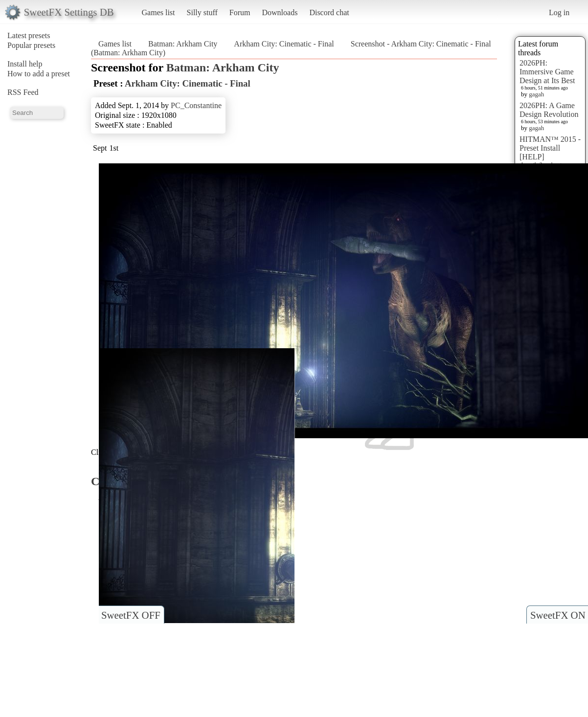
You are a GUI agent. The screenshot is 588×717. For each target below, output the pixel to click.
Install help (25, 64)
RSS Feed (23, 92)
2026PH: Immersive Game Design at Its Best (547, 72)
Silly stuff (202, 12)
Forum (240, 12)
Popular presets (31, 45)
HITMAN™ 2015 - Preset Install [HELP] (550, 148)
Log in (559, 12)
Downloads (280, 12)
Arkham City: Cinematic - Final (284, 44)
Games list (158, 12)
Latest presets (29, 35)
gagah (536, 94)
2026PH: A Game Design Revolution (549, 110)
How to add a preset (39, 74)
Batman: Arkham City (183, 44)
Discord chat (329, 12)
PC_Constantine (196, 105)
